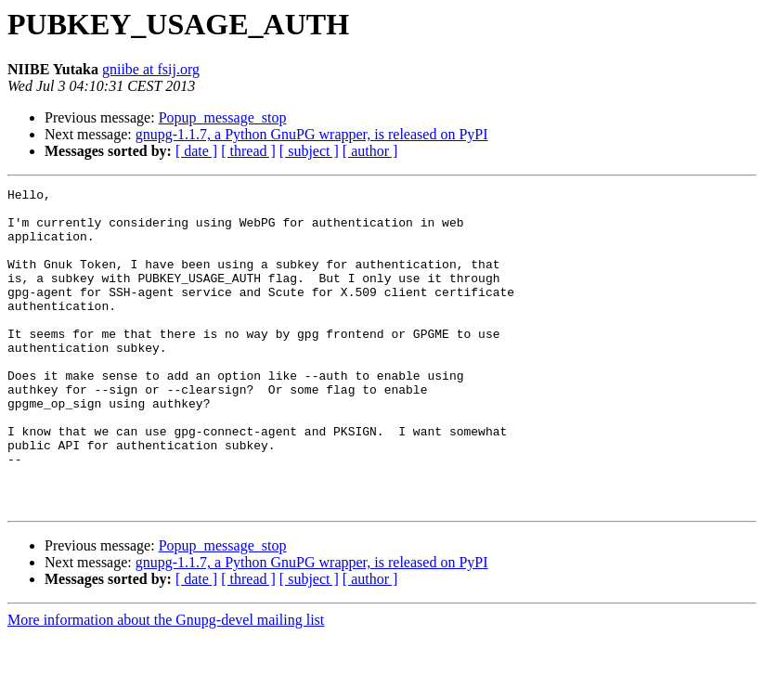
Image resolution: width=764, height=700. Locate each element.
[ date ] (196, 151)
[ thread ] (248, 151)
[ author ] (370, 151)
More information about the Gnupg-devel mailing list (166, 684)
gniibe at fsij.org (151, 69)
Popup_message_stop (223, 117)
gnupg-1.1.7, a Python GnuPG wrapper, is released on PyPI (312, 134)
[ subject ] (309, 151)
